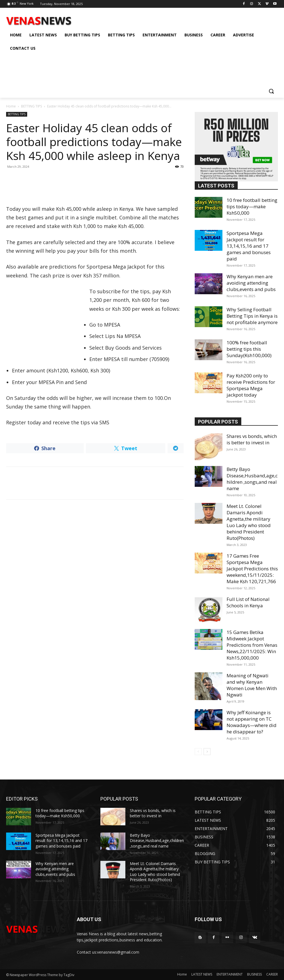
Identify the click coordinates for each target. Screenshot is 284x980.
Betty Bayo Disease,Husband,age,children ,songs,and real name (252, 479)
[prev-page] (198, 752)
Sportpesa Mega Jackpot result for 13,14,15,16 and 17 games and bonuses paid (249, 246)
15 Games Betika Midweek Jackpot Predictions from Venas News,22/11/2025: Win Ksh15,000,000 (252, 645)
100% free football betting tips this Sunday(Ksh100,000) (249, 349)
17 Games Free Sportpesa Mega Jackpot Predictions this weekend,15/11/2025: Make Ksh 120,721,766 (252, 569)
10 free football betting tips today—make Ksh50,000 (252, 206)
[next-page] (207, 752)
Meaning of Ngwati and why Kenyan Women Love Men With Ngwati (252, 685)
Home (11, 106)
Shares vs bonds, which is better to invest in (252, 439)
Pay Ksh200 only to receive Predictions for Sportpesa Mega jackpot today (251, 385)
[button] (271, 91)
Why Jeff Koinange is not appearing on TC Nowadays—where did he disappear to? (252, 722)
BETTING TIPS (31, 106)
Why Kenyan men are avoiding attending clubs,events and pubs (251, 283)
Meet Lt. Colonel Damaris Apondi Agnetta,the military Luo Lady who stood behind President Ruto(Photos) (249, 522)
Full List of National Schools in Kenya (248, 602)
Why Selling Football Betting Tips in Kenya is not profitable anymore (252, 316)
